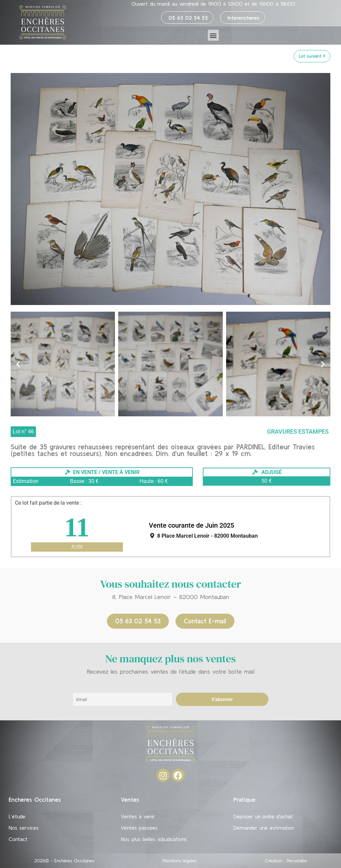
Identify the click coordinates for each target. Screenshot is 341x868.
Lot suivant (312, 56)
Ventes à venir (138, 816)
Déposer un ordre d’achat (263, 816)
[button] (213, 35)
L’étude (17, 816)
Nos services (24, 828)
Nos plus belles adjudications (154, 839)
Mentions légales (180, 861)
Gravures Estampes (298, 431)
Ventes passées (139, 828)
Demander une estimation (264, 828)
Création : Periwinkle (286, 861)
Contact (18, 839)
